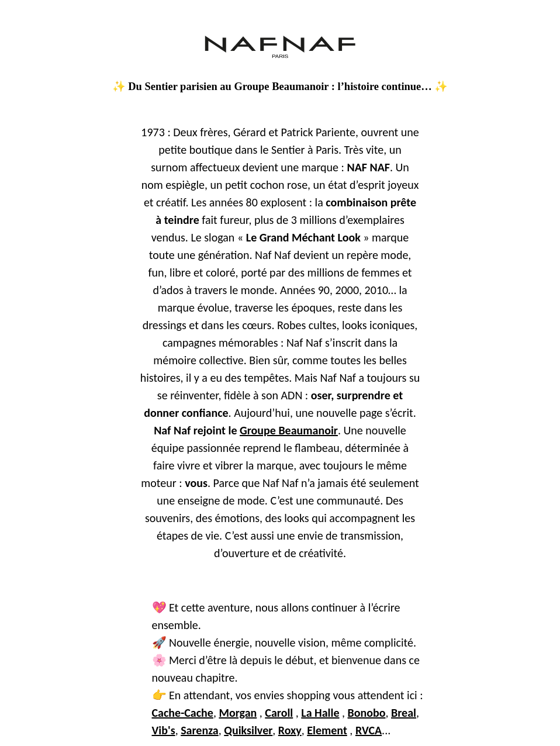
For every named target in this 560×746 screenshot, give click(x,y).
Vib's (164, 730)
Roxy (290, 730)
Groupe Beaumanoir (289, 430)
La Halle (320, 713)
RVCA (369, 730)
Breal (404, 713)
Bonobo (367, 713)
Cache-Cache (183, 713)
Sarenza (200, 730)
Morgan (238, 713)
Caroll (279, 713)
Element (327, 730)
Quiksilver (248, 730)
